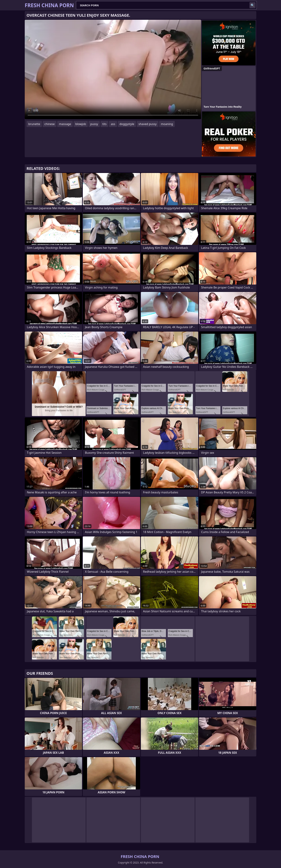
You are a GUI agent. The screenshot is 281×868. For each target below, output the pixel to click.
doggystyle (127, 124)
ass (113, 124)
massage (65, 124)
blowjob (81, 124)
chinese (50, 124)
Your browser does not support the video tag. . (113, 69)
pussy (94, 124)
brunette (34, 124)
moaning (167, 124)
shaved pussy (148, 124)
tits (104, 124)
